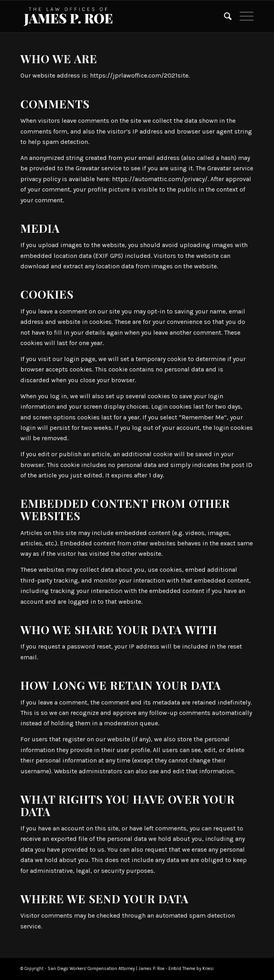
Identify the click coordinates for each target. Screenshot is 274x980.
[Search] (224, 16)
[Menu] (243, 16)
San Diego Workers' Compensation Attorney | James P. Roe (106, 969)
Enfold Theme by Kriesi (191, 969)
